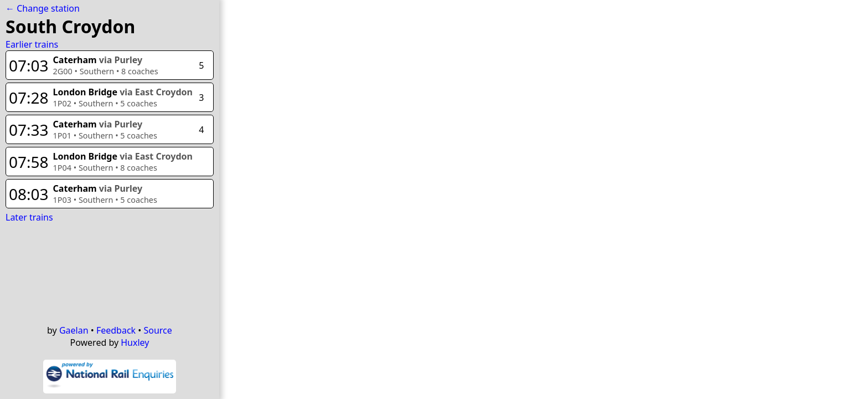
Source (157, 330)
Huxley (135, 342)
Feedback (116, 330)
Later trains (29, 217)
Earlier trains (32, 44)
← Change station (43, 8)
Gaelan (74, 330)
